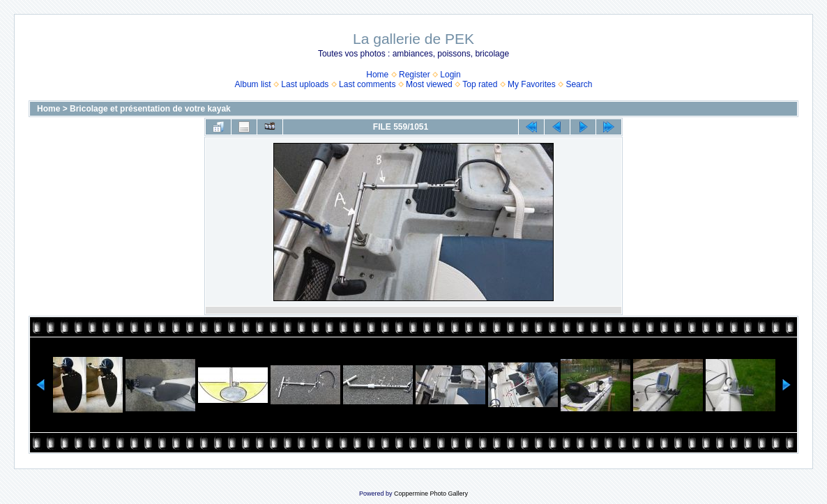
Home (377, 75)
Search (579, 84)
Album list (253, 84)
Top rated (480, 84)
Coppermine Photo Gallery (431, 494)
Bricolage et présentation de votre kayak (150, 109)
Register (415, 75)
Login (450, 75)
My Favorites (532, 84)
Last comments (367, 84)
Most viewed (429, 84)
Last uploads (305, 84)
